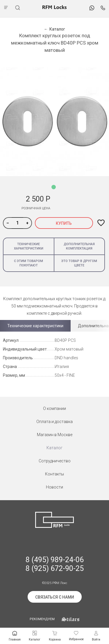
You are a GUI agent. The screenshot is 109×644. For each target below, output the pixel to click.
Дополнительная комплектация (79, 246)
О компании (54, 408)
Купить (64, 223)
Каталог (54, 448)
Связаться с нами (55, 597)
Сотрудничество (55, 461)
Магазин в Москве (55, 435)
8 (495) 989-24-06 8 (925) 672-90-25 (55, 564)
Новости (54, 487)
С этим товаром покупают (28, 263)
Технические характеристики (29, 246)
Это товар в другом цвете (79, 263)
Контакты (54, 474)
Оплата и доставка (54, 422)
